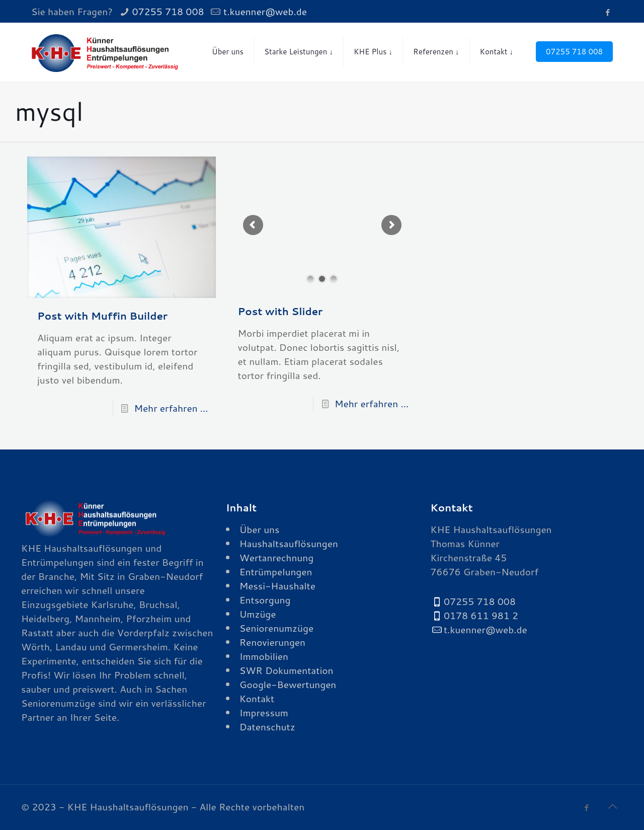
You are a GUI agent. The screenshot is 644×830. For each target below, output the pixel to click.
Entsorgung (265, 600)
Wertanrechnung (276, 557)
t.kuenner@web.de (265, 11)
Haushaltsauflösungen (289, 543)
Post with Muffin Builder (102, 316)
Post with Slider (280, 311)
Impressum (264, 712)
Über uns (260, 529)
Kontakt (257, 698)
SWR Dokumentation (287, 670)
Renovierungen (272, 642)
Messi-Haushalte (277, 586)
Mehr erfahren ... (171, 408)
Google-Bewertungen (288, 684)
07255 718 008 (168, 11)
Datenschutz (267, 727)
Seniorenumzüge (276, 628)
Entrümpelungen (276, 572)
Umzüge (258, 614)
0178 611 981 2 (481, 615)
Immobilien (264, 656)
